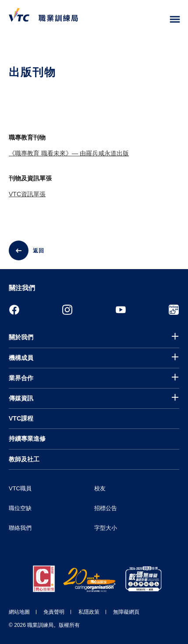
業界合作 (21, 378)
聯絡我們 (20, 528)
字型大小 (106, 528)
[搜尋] (156, 20)
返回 (39, 251)
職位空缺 (20, 508)
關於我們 (21, 337)
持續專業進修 (27, 439)
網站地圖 (19, 612)
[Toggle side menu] (175, 20)
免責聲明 (54, 612)
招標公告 (106, 508)
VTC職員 (20, 488)
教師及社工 (24, 459)
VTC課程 (21, 418)
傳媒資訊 (21, 398)
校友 (100, 488)
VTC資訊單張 (27, 194)
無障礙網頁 (126, 612)
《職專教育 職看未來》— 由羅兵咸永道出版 (69, 153)
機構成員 (21, 358)
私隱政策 (89, 612)
